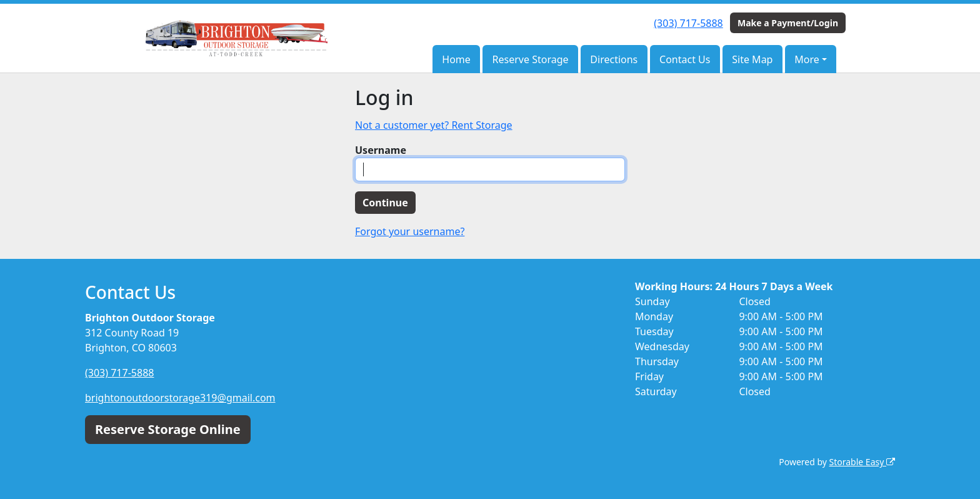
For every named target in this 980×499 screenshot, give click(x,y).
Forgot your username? (410, 231)
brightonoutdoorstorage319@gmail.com (180, 398)
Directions (614, 59)
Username (381, 150)
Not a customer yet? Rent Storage (434, 125)
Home (456, 59)
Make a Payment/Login (788, 23)
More (807, 59)
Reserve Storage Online (168, 429)
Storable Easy (862, 462)
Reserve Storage (531, 59)
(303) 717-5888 (688, 23)
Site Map (752, 59)
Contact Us (685, 59)
